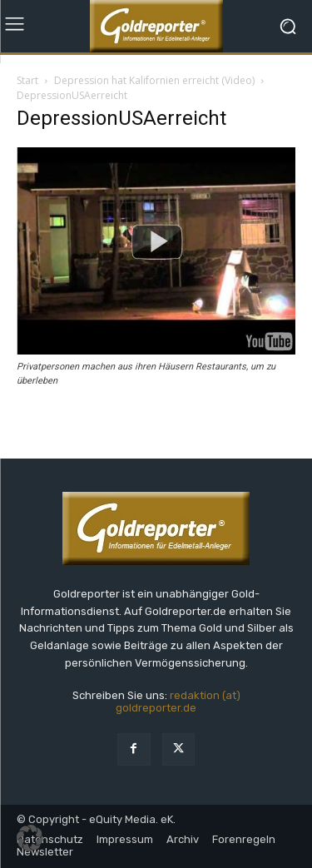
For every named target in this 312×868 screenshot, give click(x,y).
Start (27, 80)
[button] (30, 838)
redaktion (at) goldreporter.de (178, 702)
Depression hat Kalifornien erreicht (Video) (154, 80)
